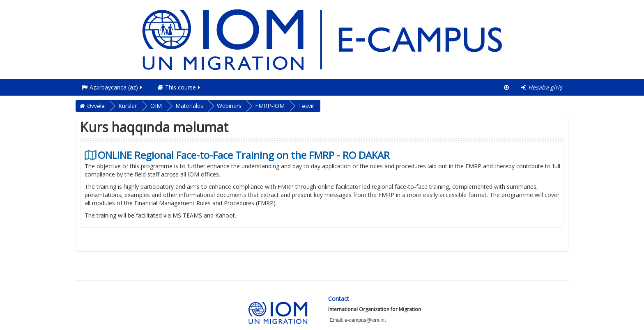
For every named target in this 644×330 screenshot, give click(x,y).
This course (179, 87)
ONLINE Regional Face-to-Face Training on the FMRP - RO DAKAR (244, 155)
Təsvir (306, 106)
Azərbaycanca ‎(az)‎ (113, 87)
